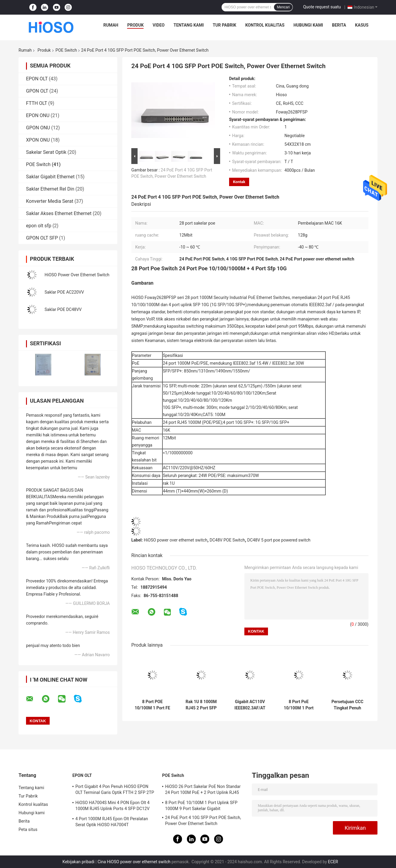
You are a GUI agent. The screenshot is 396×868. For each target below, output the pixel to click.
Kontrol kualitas (265, 25)
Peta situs (28, 829)
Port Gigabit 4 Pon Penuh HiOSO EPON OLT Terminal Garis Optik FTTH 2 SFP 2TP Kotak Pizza (115, 790)
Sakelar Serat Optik (46, 152)
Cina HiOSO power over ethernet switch (134, 862)
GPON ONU (38, 128)
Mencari (283, 7)
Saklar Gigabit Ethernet (50, 177)
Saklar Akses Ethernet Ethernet (59, 213)
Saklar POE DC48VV (63, 309)
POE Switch (66, 50)
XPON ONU (38, 140)
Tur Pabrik (224, 25)
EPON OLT (37, 79)
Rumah (111, 25)
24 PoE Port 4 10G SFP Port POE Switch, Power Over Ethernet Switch (203, 821)
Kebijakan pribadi (79, 862)
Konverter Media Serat (50, 201)
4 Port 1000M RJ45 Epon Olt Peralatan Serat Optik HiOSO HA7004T (112, 822)
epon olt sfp (39, 226)
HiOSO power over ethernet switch (176, 540)
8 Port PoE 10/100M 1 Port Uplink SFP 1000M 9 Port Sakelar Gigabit (299, 705)
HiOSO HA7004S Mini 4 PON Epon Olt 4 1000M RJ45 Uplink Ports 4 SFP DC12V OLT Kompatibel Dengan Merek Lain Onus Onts (114, 806)
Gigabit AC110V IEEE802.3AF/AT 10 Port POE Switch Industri (250, 705)
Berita (339, 25)
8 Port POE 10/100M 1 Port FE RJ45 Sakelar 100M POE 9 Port (152, 705)
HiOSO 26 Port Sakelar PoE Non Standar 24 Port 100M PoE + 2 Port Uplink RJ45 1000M (203, 790)
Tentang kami (189, 25)
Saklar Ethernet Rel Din (50, 189)
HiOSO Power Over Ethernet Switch (77, 275)
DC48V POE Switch (227, 540)
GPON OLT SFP (42, 238)
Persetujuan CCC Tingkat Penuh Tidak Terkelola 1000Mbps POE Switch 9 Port (347, 705)
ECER (333, 862)
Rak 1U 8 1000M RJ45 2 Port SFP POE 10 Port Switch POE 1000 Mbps (201, 705)
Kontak (239, 182)
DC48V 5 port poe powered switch (279, 540)
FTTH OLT (36, 103)
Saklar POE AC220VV (64, 292)
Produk (135, 25)
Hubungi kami (308, 25)
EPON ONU (38, 115)
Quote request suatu (322, 7)
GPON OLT (37, 91)
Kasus (362, 25)
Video (159, 25)
